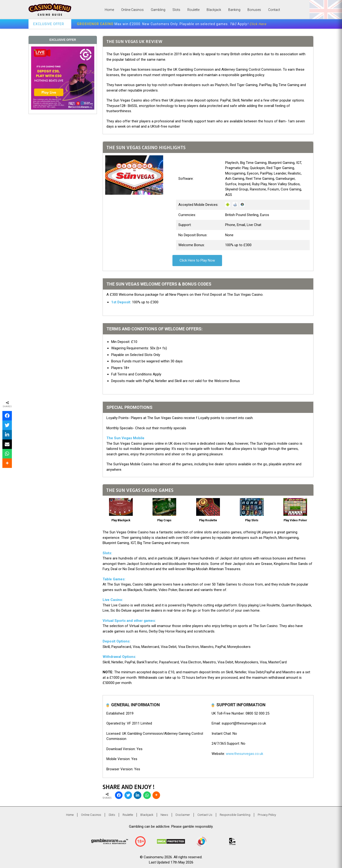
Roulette (193, 10)
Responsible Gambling (235, 815)
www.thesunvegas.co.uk (245, 754)
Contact (274, 10)
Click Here (258, 24)
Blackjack (214, 10)
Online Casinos (132, 10)
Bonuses (254, 10)
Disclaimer (183, 815)
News (164, 815)
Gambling (158, 10)
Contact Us (205, 815)
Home (109, 10)
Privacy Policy (267, 815)
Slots (176, 10)
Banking (234, 10)
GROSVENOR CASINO (95, 24)
